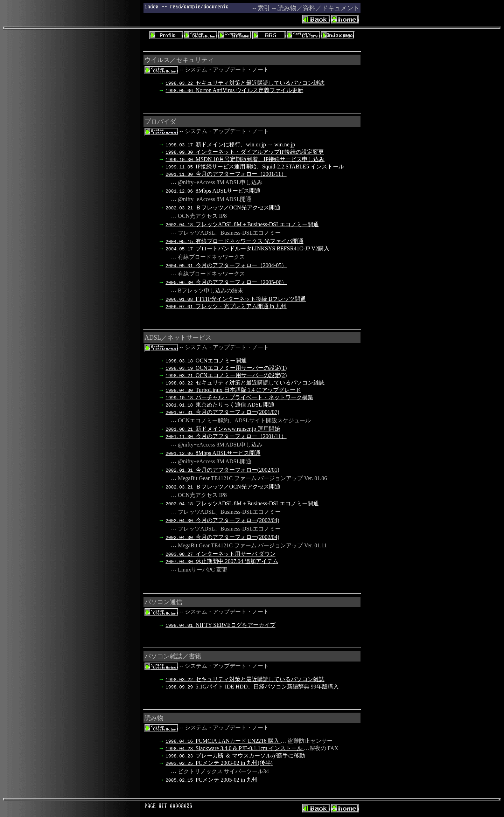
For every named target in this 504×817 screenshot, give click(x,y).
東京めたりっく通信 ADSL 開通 (220, 405)
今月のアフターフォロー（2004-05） (226, 265)
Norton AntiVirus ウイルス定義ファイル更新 (234, 90)
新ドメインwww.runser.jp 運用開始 (223, 429)
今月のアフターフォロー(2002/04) (222, 520)
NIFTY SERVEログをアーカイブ (220, 625)
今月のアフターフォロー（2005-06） (226, 282)
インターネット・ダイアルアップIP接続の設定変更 (245, 152)
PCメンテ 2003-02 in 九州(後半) (219, 763)
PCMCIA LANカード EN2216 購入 (223, 741)
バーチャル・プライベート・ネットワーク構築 (239, 397)
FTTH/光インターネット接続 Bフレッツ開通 (236, 299)
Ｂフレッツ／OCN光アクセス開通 (223, 207)
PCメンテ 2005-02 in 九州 (212, 780)
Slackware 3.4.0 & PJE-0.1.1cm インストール (235, 748)
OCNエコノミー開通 (206, 361)
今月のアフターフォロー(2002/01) (222, 470)
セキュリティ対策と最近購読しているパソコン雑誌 (245, 83)
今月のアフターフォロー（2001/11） (226, 174)
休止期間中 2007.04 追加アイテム (222, 561)
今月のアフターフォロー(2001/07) (222, 412)
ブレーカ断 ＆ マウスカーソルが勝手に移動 (235, 756)
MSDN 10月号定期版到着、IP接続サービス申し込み (245, 159)
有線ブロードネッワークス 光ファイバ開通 (234, 241)
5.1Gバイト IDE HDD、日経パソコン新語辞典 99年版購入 (252, 687)
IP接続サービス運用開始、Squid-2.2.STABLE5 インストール (255, 167)
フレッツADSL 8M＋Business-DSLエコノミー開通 (242, 224)
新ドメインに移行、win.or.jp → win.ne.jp (230, 144)
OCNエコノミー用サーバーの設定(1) (226, 368)
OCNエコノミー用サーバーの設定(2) (226, 375)
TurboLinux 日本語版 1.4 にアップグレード (233, 390)
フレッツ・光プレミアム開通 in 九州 (226, 306)
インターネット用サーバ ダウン (220, 554)
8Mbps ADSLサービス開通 (213, 191)
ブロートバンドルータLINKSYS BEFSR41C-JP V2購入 (247, 248)
